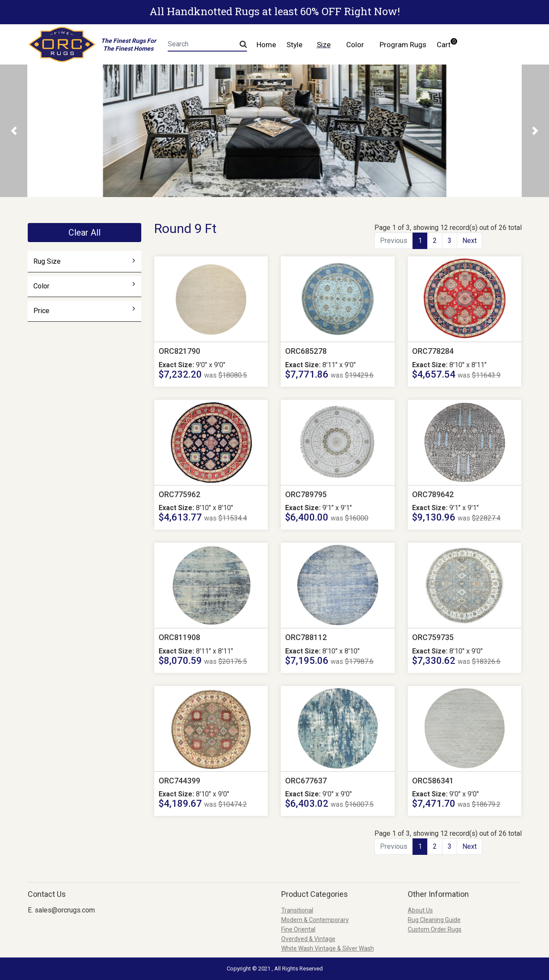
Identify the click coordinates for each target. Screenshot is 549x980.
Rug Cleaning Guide (434, 920)
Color (84, 286)
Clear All (84, 233)
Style (294, 45)
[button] (14, 131)
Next (469, 241)
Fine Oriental (298, 929)
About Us (420, 910)
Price (84, 310)
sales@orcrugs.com (65, 910)
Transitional (297, 910)
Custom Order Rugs (435, 929)
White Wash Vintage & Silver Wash (328, 948)
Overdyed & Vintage (308, 939)
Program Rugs (403, 45)
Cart (446, 44)
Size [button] (324, 45)
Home (266, 45)
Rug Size (84, 261)
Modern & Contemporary (315, 920)
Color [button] (355, 45)
